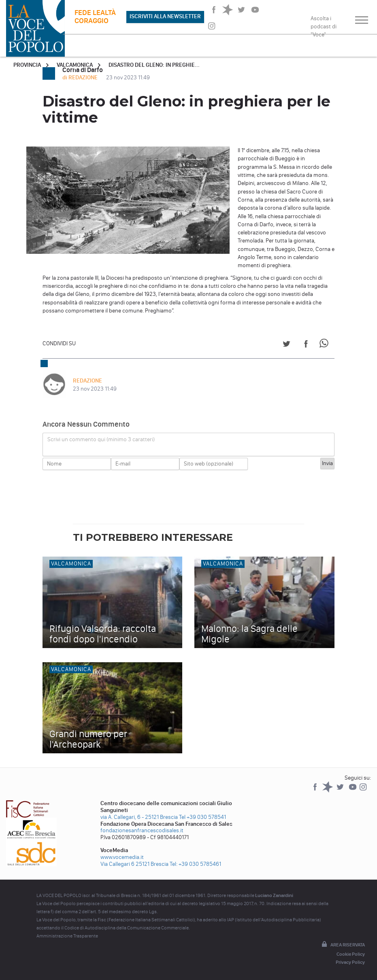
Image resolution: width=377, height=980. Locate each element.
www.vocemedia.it (122, 857)
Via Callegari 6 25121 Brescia (134, 864)
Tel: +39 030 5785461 (195, 864)
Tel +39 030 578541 (202, 817)
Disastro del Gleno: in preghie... (154, 65)
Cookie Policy (351, 954)
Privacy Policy (350, 962)
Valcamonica (75, 65)
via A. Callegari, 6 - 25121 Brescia (139, 817)
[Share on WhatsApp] (325, 345)
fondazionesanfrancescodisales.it (142, 830)
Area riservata (343, 945)
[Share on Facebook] (306, 345)
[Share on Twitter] (286, 345)
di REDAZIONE (81, 78)
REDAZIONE (87, 381)
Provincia (27, 65)
